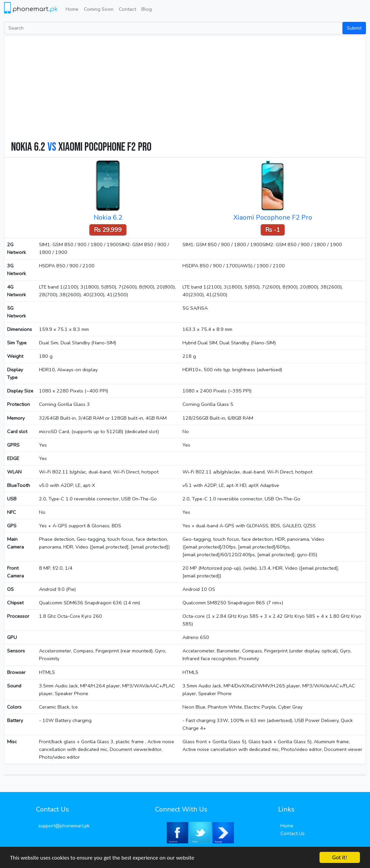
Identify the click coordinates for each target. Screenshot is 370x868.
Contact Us (293, 833)
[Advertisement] (188, 90)
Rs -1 (273, 230)
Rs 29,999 (108, 230)
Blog (147, 9)
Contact (127, 9)
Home (72, 9)
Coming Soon (99, 9)
